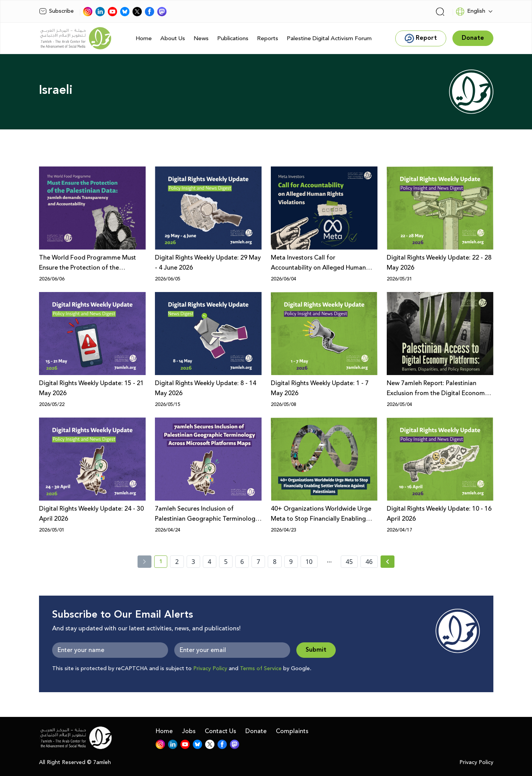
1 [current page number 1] (163, 563)
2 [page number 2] (177, 562)
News (201, 38)
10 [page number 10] (309, 562)
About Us (173, 38)
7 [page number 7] (258, 562)
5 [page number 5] (226, 562)
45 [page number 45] (349, 562)
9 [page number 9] (291, 562)
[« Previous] (144, 562)
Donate (256, 731)
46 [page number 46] (369, 562)
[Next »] (388, 562)
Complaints (292, 731)
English (470, 12)
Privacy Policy (210, 669)
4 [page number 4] (210, 562)
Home (144, 38)
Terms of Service (261, 669)
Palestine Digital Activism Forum (329, 38)
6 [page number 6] (242, 562)
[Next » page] (388, 562)
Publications (233, 38)
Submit (316, 650)
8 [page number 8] (274, 562)
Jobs (189, 731)
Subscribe (56, 11)
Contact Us (220, 731)
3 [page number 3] (193, 562)
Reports (268, 38)
